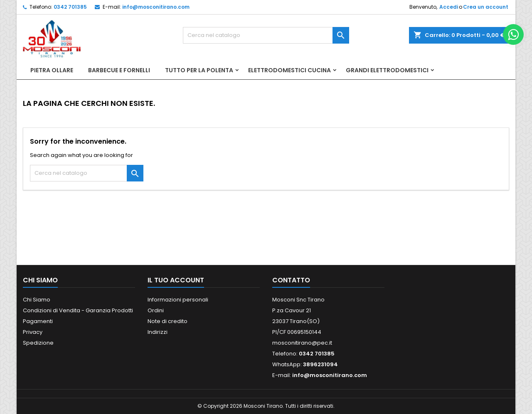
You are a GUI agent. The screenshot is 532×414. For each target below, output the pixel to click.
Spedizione (38, 343)
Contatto (291, 280)
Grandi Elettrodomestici (387, 70)
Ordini (156, 310)
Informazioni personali (178, 300)
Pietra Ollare (52, 70)
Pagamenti (38, 321)
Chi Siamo (37, 300)
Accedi (449, 7)
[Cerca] (266, 35)
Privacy (33, 332)
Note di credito (167, 321)
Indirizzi (158, 332)
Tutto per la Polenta (199, 70)
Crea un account (486, 7)
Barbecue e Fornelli (119, 70)
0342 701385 (70, 7)
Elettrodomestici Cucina (289, 70)
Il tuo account (176, 280)
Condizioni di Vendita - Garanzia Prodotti (78, 310)
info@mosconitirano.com (156, 7)
